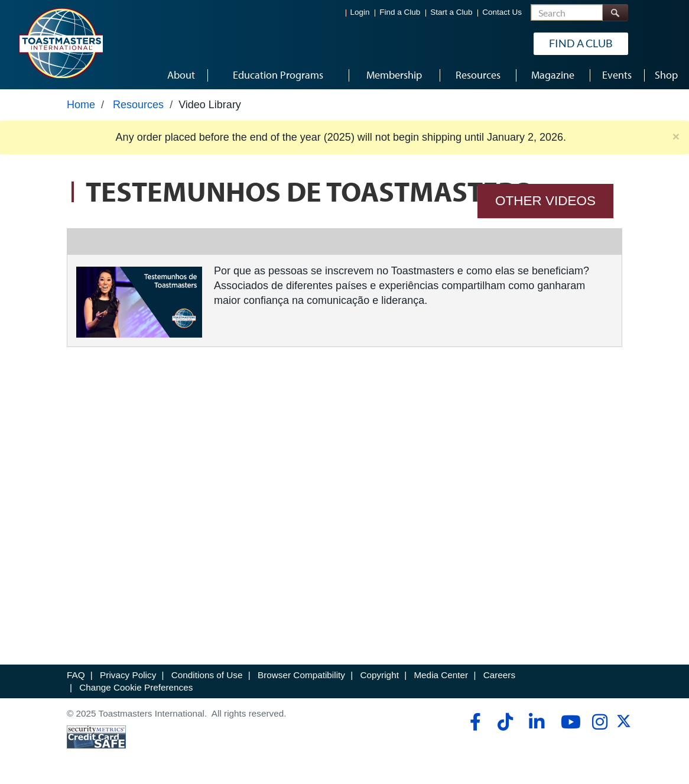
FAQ (76, 675)
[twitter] (624, 725)
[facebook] (474, 722)
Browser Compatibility (301, 675)
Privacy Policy (128, 675)
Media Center (441, 675)
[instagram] (599, 722)
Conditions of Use (207, 675)
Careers (499, 675)
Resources (138, 105)
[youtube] (568, 722)
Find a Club (400, 12)
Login (360, 12)
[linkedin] (536, 722)
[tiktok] (505, 722)
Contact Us (502, 12)
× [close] (676, 136)
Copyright (379, 675)
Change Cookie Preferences (136, 687)
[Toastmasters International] (60, 43)
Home (81, 105)
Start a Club (451, 12)
